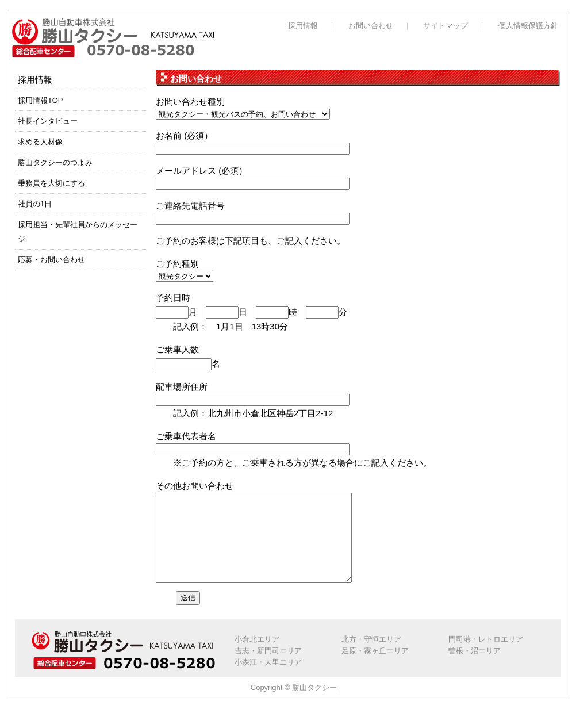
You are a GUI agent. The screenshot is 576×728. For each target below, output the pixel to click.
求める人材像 (40, 142)
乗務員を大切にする (51, 183)
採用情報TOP (41, 100)
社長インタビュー (48, 121)
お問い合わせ (371, 26)
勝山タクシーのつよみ (55, 162)
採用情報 (303, 26)
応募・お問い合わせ (51, 260)
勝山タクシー (314, 705)
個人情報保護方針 (528, 26)
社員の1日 (35, 204)
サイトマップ (446, 26)
